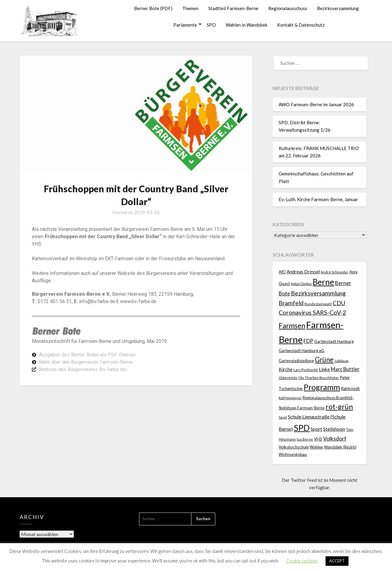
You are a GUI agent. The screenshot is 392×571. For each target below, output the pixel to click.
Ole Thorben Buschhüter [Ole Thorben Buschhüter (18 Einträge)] (319, 378)
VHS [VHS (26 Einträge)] (318, 439)
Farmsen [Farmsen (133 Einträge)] (292, 326)
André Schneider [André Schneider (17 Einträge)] (335, 272)
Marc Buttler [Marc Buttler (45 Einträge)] (345, 369)
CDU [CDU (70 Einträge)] (339, 303)
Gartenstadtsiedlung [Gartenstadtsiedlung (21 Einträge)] (296, 361)
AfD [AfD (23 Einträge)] (282, 272)
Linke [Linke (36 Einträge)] (324, 369)
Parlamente (185, 25)
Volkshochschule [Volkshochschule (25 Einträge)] (294, 447)
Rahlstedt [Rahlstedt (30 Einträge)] (350, 388)
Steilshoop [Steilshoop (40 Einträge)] (334, 429)
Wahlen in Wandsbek (247, 25)
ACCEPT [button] (337, 561)
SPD (211, 25)
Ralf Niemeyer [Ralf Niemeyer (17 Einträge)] (290, 398)
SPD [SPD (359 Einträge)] (302, 428)
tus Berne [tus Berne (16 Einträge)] (305, 439)
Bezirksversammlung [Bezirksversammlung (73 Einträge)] (318, 293)
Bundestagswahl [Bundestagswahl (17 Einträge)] (318, 304)
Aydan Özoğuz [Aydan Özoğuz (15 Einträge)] (301, 284)
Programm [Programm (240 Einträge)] (322, 387)
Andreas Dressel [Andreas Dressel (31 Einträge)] (303, 272)
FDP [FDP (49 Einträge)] (308, 341)
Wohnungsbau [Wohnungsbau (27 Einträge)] (293, 454)
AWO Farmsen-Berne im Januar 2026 (316, 104)
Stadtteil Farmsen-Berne (233, 8)
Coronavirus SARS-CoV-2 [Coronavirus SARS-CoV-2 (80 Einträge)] (312, 312)
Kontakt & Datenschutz (301, 25)
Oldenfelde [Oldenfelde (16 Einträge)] (288, 378)
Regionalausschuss (288, 8)
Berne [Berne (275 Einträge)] (323, 282)
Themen (190, 8)
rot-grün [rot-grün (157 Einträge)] (339, 407)
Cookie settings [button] (302, 561)
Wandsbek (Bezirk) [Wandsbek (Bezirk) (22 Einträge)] (340, 447)
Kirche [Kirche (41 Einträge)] (286, 369)
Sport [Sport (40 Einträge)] (316, 429)
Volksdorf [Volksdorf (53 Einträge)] (335, 439)
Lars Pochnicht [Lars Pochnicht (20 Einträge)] (306, 370)
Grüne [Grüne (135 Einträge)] (324, 360)
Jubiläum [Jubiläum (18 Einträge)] (341, 361)
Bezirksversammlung (338, 8)
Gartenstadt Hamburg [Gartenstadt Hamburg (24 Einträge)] (334, 341)
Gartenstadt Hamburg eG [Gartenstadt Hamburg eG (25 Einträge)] (302, 351)
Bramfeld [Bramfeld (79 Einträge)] (291, 303)
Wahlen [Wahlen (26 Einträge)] (316, 447)
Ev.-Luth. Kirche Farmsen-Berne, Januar (318, 199)
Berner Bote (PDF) (153, 8)
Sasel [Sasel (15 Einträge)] (283, 417)
